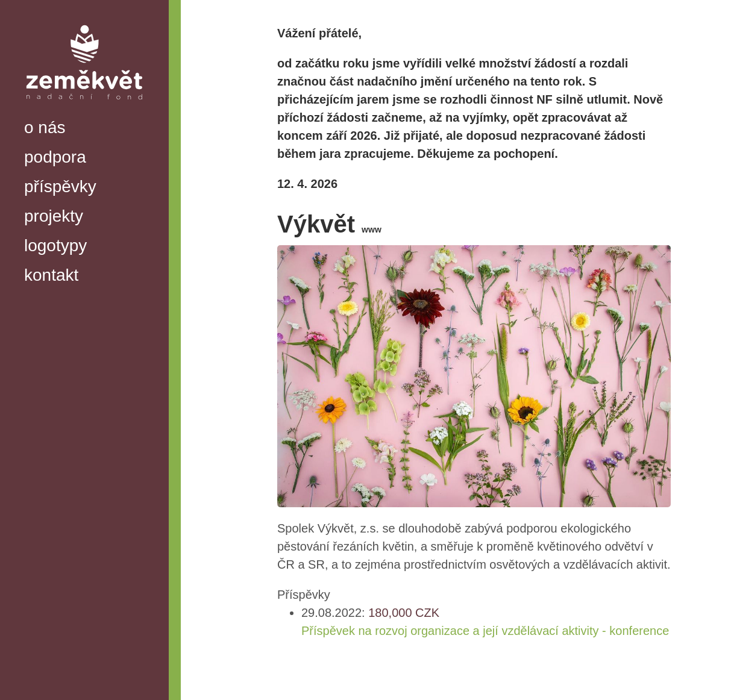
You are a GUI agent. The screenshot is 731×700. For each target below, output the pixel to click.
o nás (45, 127)
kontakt (51, 275)
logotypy (55, 245)
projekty (54, 216)
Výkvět (329, 224)
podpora (55, 157)
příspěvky (60, 186)
